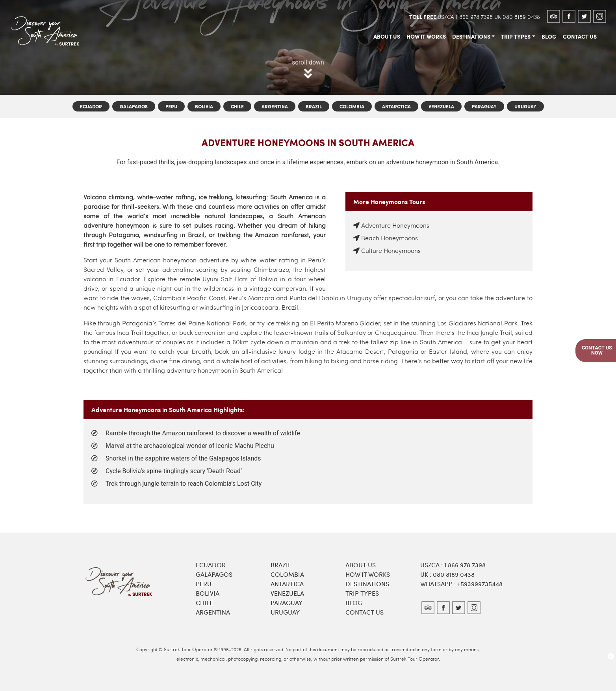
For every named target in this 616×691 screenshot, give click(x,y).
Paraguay (484, 107)
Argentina (275, 107)
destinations (471, 36)
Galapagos (134, 107)
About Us (361, 565)
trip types (516, 36)
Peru (171, 107)
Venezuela (441, 107)
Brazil (314, 107)
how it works (426, 36)
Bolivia (204, 107)
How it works (368, 574)
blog (549, 36)
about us (387, 36)
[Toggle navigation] (92, 16)
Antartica (287, 584)
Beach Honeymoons (390, 238)
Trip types (362, 593)
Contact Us (365, 612)
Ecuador (91, 107)
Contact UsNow (597, 350)
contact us (580, 36)
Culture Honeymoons (391, 250)
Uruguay (525, 107)
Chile (237, 107)
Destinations (367, 584)
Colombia (352, 107)
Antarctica (396, 107)
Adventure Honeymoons (395, 225)
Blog (354, 603)
